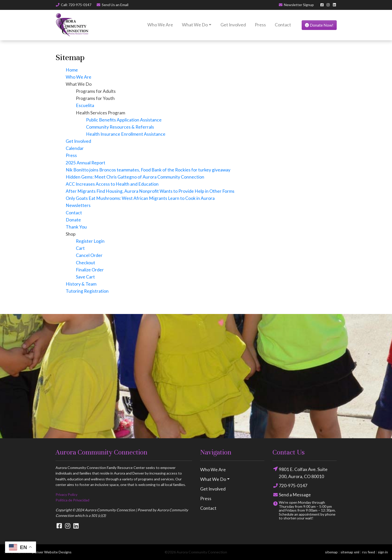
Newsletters (78, 205)
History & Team (81, 284)
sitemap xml (350, 552)
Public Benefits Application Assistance (124, 120)
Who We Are (160, 25)
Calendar (75, 148)
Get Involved (233, 25)
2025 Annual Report (86, 163)
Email (112, 5)
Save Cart (85, 277)
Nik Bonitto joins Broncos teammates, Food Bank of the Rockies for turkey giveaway (148, 170)
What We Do (195, 25)
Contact (283, 25)
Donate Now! (319, 25)
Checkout (86, 263)
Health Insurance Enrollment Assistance (126, 134)
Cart (80, 248)
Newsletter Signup (296, 5)
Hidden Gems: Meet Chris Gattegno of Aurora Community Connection (135, 177)
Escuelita (85, 105)
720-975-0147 (290, 486)
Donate (73, 220)
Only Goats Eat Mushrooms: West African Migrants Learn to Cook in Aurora (140, 198)
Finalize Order (90, 270)
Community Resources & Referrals (120, 127)
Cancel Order (89, 255)
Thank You (76, 227)
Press (260, 25)
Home (72, 70)
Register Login (90, 241)
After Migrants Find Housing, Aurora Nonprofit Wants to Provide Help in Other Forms (150, 191)
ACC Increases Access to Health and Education (112, 184)
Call (74, 5)
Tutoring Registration (87, 291)
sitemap (331, 552)
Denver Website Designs (52, 552)
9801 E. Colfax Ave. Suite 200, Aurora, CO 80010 (300, 473)
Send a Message (292, 495)
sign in (383, 552)
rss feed (369, 552)
